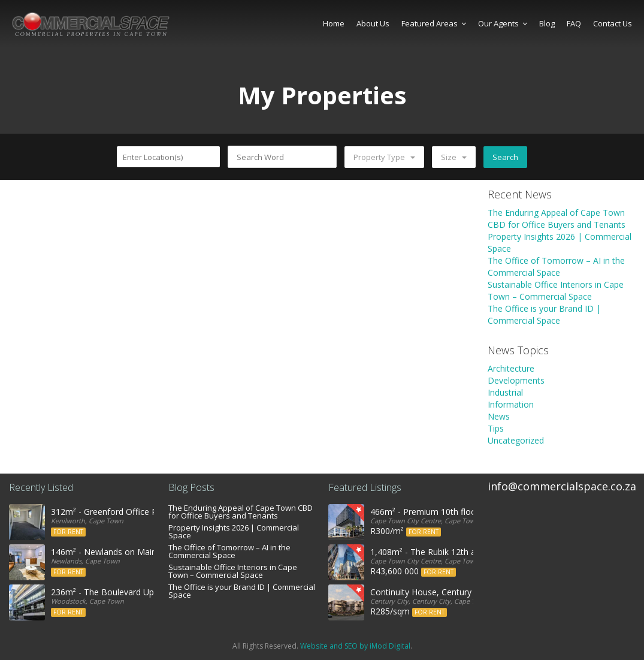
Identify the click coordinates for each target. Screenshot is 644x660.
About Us (373, 23)
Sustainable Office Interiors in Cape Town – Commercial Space (556, 290)
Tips (496, 428)
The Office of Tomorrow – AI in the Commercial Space (556, 266)
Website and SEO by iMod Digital (355, 646)
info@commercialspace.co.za (562, 486)
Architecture (511, 368)
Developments (516, 380)
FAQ (574, 23)
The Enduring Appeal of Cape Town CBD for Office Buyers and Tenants (557, 219)
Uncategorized (516, 440)
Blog (547, 23)
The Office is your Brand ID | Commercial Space (544, 314)
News (499, 416)
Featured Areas (434, 23)
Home (334, 23)
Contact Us (613, 23)
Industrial (505, 392)
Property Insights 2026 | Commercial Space (234, 531)
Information (511, 404)
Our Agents (503, 23)
